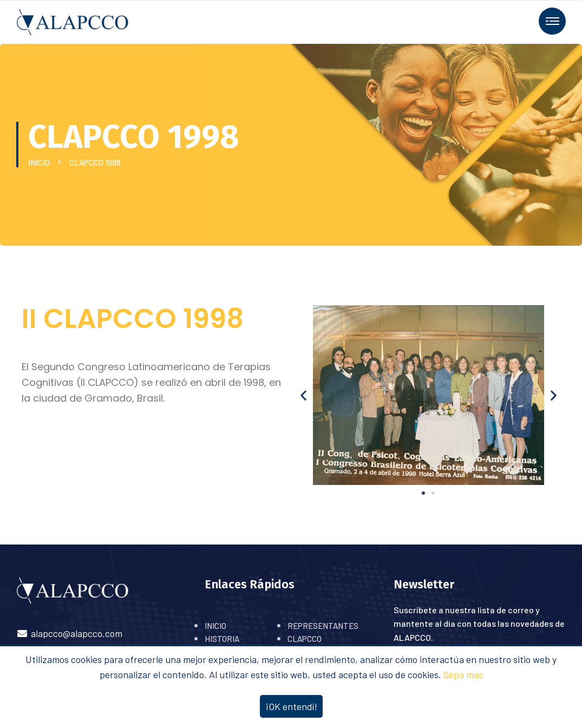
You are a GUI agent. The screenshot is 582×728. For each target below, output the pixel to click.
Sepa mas (463, 674)
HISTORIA (222, 639)
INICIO (41, 162)
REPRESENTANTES (323, 626)
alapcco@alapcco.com (69, 633)
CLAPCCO (305, 639)
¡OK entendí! (291, 706)
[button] (423, 493)
